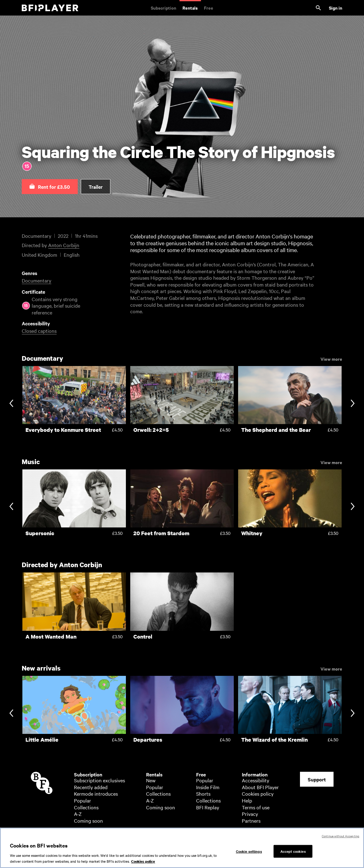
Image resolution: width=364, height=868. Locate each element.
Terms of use (256, 807)
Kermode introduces (96, 793)
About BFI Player (260, 787)
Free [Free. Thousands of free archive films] (209, 8)
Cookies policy (258, 793)
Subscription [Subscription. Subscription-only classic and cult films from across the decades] (164, 8)
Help (247, 800)
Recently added (91, 787)
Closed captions (39, 331)
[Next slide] (353, 404)
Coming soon (88, 821)
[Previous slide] (11, 404)
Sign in (336, 8)
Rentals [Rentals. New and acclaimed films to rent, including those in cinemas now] (190, 8)
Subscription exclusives (99, 780)
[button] (50, 187)
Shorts (203, 793)
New (151, 780)
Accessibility (256, 780)
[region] (182, 848)
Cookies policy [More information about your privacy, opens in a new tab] (143, 861)
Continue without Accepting (341, 836)
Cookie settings (249, 851)
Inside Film (208, 787)
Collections (86, 807)
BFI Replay (208, 807)
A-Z (78, 814)
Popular (83, 800)
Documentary (37, 280)
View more (331, 359)
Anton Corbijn (64, 245)
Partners (251, 821)
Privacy (250, 814)
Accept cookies (293, 851)
